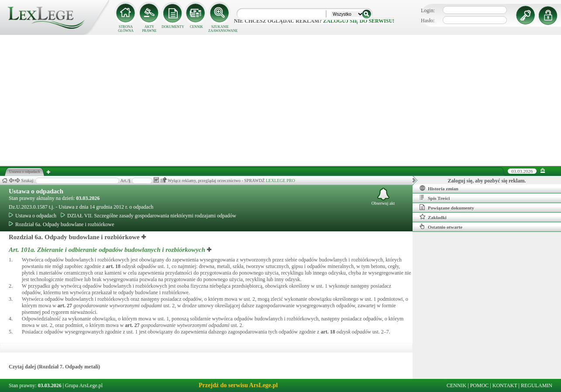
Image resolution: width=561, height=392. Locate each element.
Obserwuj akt (383, 197)
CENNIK (196, 27)
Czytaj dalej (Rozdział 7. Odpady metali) (54, 367)
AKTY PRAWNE (149, 29)
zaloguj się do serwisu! (359, 21)
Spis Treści (435, 198)
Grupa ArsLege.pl (84, 385)
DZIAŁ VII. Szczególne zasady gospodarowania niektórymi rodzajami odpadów (148, 216)
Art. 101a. (108, 250)
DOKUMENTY (173, 27)
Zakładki (433, 217)
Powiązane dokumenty (447, 207)
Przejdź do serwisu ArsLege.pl (238, 385)
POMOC (480, 385)
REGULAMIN (537, 385)
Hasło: (428, 21)
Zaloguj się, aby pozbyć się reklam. (487, 181)
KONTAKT (505, 385)
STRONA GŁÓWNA (126, 29)
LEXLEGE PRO (280, 181)
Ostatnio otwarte (441, 227)
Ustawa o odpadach (36, 191)
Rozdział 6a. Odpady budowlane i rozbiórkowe (62, 224)
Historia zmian (439, 188)
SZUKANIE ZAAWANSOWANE (220, 29)
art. (113, 266)
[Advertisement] (281, 100)
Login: (428, 10)
